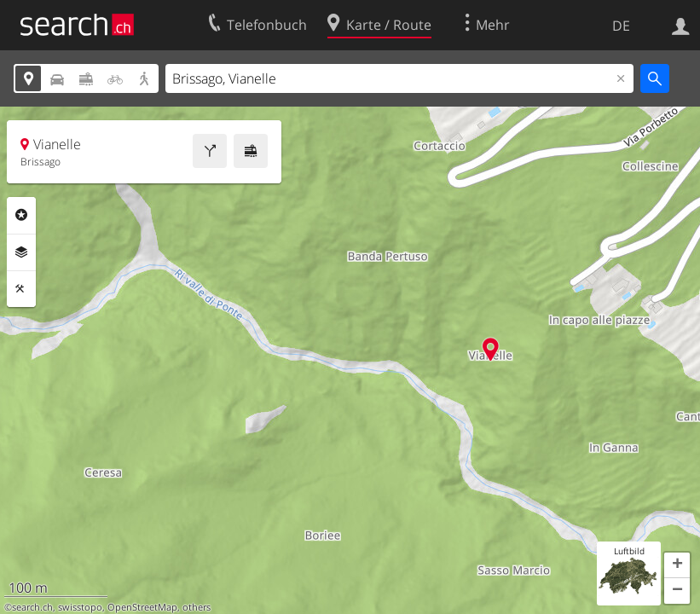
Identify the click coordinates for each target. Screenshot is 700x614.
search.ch (32, 607)
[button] (677, 565)
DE (621, 26)
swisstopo (80, 607)
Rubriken (21, 215)
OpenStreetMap (142, 607)
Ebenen (21, 252)
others (197, 607)
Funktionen (21, 289)
